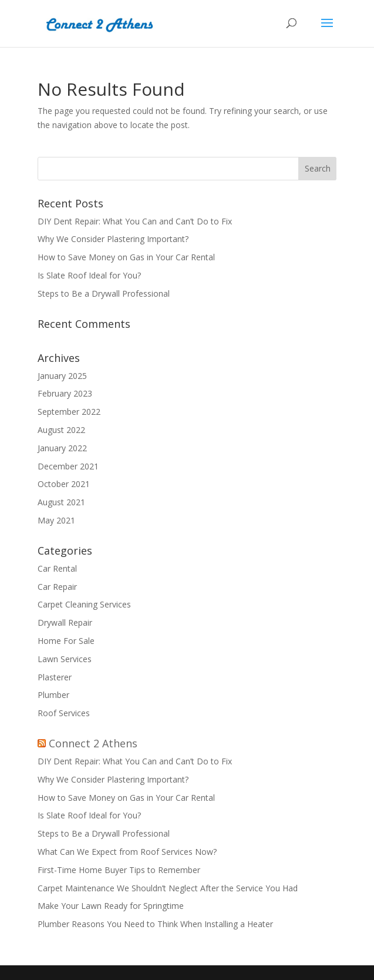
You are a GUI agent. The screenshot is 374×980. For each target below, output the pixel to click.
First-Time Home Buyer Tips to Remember (119, 870)
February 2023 (65, 393)
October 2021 (64, 484)
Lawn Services (65, 659)
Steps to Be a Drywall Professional (105, 293)
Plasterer (55, 677)
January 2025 (62, 376)
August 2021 (61, 502)
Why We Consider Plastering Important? (113, 239)
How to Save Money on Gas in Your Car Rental (127, 257)
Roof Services (64, 713)
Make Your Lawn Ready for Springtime (111, 906)
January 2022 (62, 448)
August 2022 (61, 430)
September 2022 (69, 412)
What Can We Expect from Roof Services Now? (127, 852)
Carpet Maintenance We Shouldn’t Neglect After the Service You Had (168, 888)
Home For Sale (66, 641)
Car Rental (57, 568)
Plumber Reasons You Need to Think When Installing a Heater (155, 924)
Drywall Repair (65, 622)
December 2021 (68, 466)
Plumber (53, 695)
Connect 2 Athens (93, 743)
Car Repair (57, 587)
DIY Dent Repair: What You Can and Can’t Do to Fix (136, 221)
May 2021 (56, 520)
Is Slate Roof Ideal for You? (90, 275)
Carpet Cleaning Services (84, 604)
